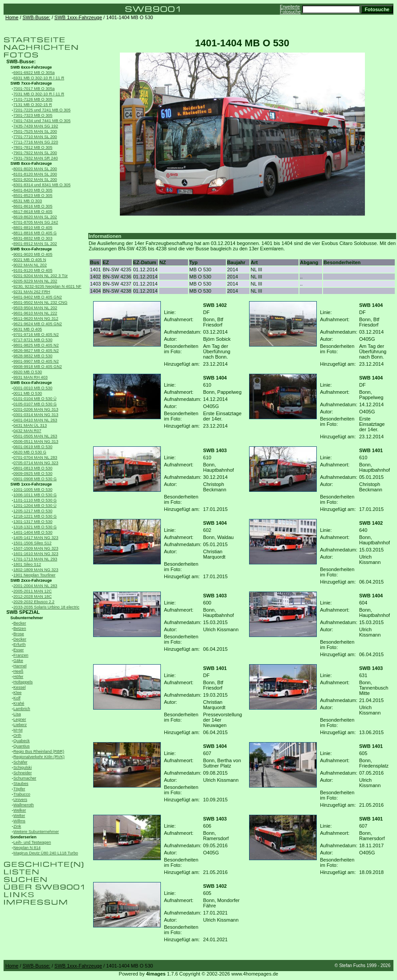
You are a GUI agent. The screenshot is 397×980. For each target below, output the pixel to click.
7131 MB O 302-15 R (33, 105)
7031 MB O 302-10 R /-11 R (39, 94)
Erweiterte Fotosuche (290, 9)
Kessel (19, 687)
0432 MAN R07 (27, 431)
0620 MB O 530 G (30, 452)
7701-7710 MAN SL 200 (35, 137)
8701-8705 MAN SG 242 (36, 222)
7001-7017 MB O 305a (34, 89)
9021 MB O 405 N (30, 260)
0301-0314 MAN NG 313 (36, 415)
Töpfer (19, 789)
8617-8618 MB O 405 (33, 212)
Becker (20, 623)
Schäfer (20, 762)
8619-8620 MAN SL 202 (35, 217)
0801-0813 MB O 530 (33, 468)
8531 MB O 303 (28, 201)
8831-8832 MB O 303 (33, 238)
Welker (20, 810)
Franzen (21, 655)
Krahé (19, 703)
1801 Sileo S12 (27, 564)
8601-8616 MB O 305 (33, 206)
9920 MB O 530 (28, 372)
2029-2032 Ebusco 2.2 (34, 602)
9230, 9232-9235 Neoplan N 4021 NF (47, 286)
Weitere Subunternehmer (36, 832)
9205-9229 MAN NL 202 (35, 281)
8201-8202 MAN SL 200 (35, 180)
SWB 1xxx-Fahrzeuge (78, 17)
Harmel (20, 666)
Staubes (21, 784)
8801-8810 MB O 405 (33, 228)
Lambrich (22, 709)
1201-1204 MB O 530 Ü (35, 506)
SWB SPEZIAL (23, 612)
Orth (17, 735)
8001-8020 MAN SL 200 (35, 169)
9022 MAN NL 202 (30, 265)
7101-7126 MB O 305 (33, 99)
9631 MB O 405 (28, 329)
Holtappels (23, 682)
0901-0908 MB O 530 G (35, 479)
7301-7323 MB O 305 (33, 115)
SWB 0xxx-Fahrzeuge (31, 383)
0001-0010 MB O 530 (33, 388)
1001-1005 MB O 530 (33, 490)
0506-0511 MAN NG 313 (36, 441)
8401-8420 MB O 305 (33, 190)
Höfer (18, 677)
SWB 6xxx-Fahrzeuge (31, 67)
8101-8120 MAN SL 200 (35, 174)
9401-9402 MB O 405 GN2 (38, 297)
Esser (18, 650)
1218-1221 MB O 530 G (35, 516)
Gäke (18, 661)
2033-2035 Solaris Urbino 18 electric (46, 607)
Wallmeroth (24, 805)
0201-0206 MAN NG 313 (36, 409)
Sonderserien (23, 837)
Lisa (17, 714)
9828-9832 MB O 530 (33, 356)
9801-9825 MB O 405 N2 (36, 345)
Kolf (17, 698)
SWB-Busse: (37, 17)
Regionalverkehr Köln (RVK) (39, 757)
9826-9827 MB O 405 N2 (36, 351)
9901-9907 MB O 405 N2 (36, 361)
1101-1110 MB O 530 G (35, 500)
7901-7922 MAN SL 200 (35, 153)
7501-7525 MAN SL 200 (35, 131)
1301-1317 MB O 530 (33, 522)
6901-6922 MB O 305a (34, 73)
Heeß (18, 671)
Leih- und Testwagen (32, 842)
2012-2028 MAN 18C (33, 596)
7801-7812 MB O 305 (33, 147)
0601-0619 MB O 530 (33, 447)
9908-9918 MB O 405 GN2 (38, 367)
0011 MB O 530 (28, 393)
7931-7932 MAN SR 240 (36, 158)
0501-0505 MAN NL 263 (35, 436)
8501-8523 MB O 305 (33, 196)
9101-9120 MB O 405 (33, 270)
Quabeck (22, 741)
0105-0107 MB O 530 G (35, 404)
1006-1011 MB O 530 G (35, 495)
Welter (19, 816)
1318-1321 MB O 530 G (35, 527)
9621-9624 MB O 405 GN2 (38, 324)
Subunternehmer (27, 618)
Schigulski (23, 768)
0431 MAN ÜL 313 (30, 425)
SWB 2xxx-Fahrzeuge (31, 580)
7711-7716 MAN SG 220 (36, 142)
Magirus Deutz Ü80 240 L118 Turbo (46, 853)
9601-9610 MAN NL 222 (35, 313)
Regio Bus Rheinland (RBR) (39, 751)
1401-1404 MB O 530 (33, 532)
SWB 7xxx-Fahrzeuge (31, 83)
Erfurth (19, 645)
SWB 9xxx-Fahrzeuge (31, 249)
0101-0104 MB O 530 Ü (35, 399)
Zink (17, 826)
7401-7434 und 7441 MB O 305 (42, 121)
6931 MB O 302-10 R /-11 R (39, 78)
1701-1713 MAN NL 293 (35, 559)
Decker (20, 639)
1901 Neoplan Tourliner (35, 575)
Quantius (22, 746)
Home (12, 17)
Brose (19, 634)
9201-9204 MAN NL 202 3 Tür (41, 276)
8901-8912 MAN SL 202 (35, 244)
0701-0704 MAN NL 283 (35, 457)
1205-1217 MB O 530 (33, 511)
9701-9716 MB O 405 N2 (36, 335)
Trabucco (22, 794)
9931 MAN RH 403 (31, 377)
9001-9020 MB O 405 (33, 254)
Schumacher (25, 778)
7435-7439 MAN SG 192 (36, 126)
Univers (20, 800)
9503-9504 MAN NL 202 (35, 308)
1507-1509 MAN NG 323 (36, 548)
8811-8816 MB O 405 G (35, 233)
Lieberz (20, 725)
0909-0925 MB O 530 (33, 474)
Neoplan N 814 (27, 848)
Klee (17, 693)
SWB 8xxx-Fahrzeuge (31, 163)
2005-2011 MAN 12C (33, 591)
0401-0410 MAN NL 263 (35, 420)
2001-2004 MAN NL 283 (35, 586)
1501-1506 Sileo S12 (33, 543)
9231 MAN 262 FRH (32, 292)
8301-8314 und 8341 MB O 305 (42, 185)
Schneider (23, 773)
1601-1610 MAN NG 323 (36, 554)
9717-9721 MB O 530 (33, 340)
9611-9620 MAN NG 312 (36, 318)
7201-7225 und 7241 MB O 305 (42, 110)
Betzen (20, 629)
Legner (20, 719)
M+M (18, 730)
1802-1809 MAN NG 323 (36, 570)
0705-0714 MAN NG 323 (36, 463)
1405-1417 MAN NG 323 (36, 538)
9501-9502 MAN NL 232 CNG (40, 302)
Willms (19, 821)
